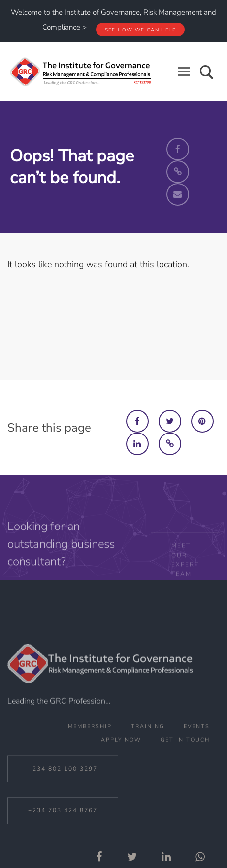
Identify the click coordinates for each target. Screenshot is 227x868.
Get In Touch (185, 766)
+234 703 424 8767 (63, 839)
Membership (90, 753)
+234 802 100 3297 (63, 798)
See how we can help (141, 30)
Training (148, 753)
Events (197, 753)
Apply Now (121, 766)
